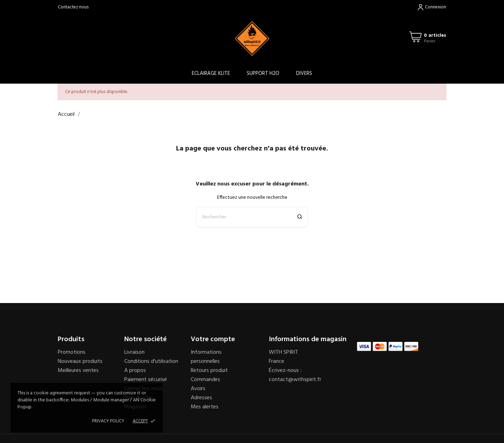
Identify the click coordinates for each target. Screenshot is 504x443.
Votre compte (213, 339)
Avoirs (198, 389)
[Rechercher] (252, 217)
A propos (135, 371)
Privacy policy (108, 421)
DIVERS (304, 73)
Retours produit (209, 371)
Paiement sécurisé (146, 380)
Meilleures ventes (78, 371)
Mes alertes (205, 407)
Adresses (201, 398)
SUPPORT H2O (263, 73)
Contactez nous (73, 7)
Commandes (205, 380)
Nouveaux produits (80, 361)
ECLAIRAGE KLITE (211, 73)
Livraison (134, 352)
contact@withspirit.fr (295, 380)
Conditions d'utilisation (151, 361)
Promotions (72, 352)
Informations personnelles (206, 357)
